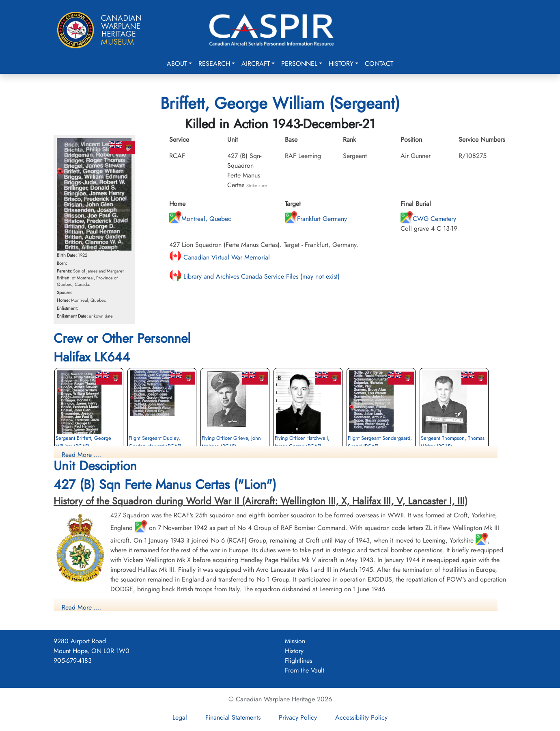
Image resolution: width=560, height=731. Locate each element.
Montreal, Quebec (200, 219)
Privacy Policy (298, 717)
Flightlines (298, 661)
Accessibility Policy (361, 717)
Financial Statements (233, 717)
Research (214, 64)
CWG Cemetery (428, 219)
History (341, 64)
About (177, 64)
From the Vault (305, 670)
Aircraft (256, 64)
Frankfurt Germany (316, 219)
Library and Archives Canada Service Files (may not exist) (254, 276)
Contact (379, 64)
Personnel (299, 64)
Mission (295, 641)
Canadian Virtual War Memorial (220, 257)
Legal (180, 717)
